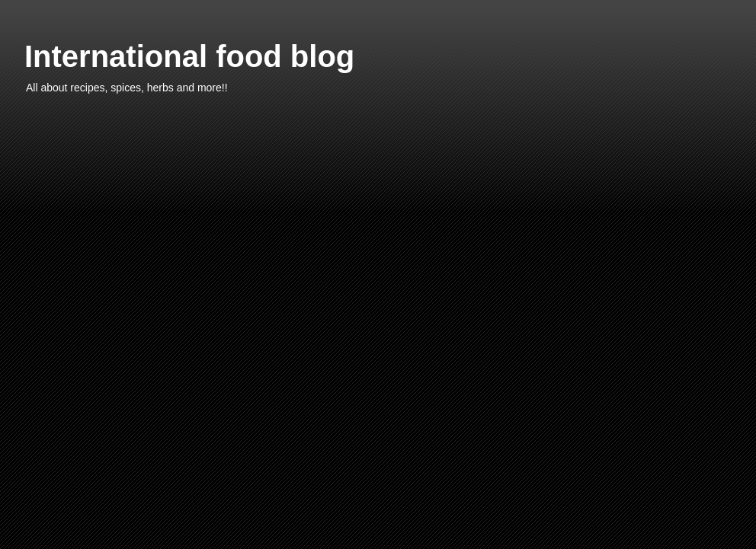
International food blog (189, 56)
